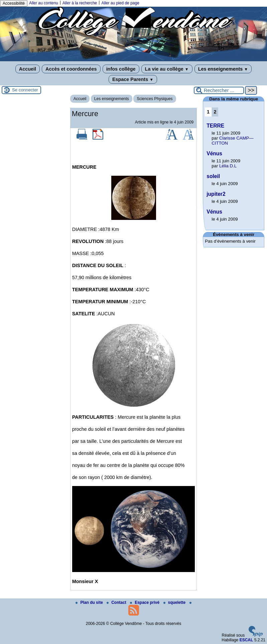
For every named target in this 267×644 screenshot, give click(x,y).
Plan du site (90, 602)
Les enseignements (223, 69)
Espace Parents (133, 79)
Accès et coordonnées (71, 69)
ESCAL (246, 640)
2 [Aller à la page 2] (215, 112)
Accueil (28, 69)
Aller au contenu (44, 3)
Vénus (214, 153)
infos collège (121, 69)
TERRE (215, 126)
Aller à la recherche (80, 3)
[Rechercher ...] (219, 90)
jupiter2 (216, 194)
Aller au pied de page (120, 3)
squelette (175, 602)
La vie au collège (167, 69)
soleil (213, 176)
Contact (117, 602)
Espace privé (145, 602)
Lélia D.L (228, 166)
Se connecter (25, 90)
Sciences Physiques (155, 99)
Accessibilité (14, 3)
